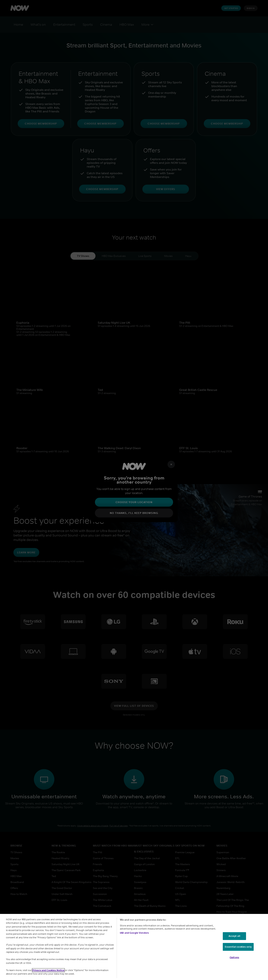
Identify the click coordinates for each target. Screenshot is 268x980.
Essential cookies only (238, 947)
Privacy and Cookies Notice (48, 970)
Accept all (234, 936)
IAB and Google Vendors (134, 933)
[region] (134, 947)
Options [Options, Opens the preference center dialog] (234, 957)
